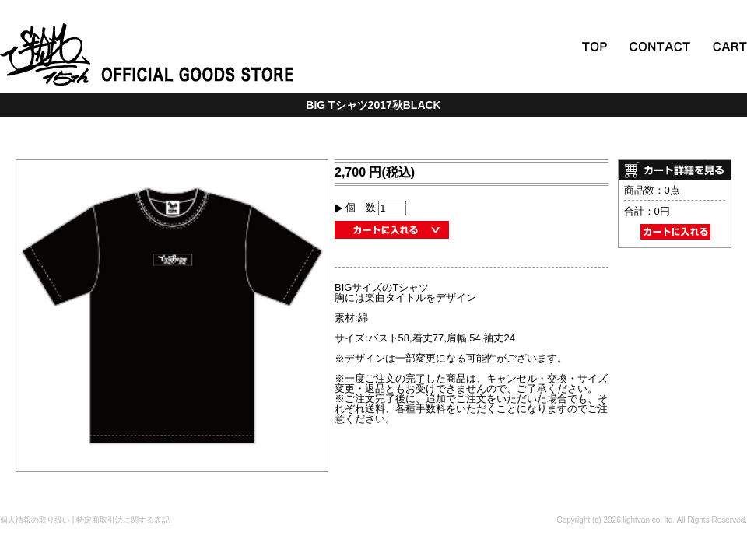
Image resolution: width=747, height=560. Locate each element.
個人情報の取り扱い (35, 520)
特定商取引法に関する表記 (123, 520)
